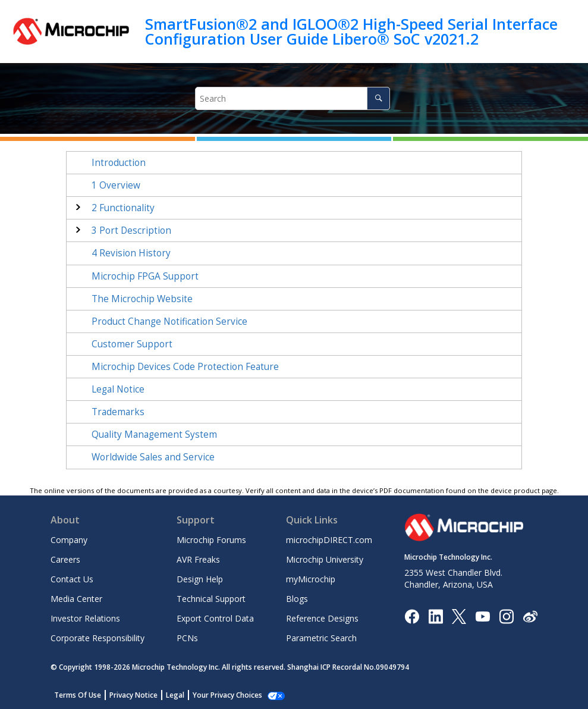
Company (69, 540)
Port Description (131, 230)
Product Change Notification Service (169, 321)
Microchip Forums (211, 540)
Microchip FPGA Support (145, 276)
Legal (175, 695)
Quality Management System (154, 435)
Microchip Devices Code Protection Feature (185, 367)
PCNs (187, 638)
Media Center (76, 599)
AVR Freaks (198, 559)
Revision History (131, 253)
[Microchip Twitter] (459, 615)
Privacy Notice (133, 695)
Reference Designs (322, 618)
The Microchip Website (142, 299)
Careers (65, 559)
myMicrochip (311, 579)
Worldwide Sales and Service (153, 457)
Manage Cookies (221, 695)
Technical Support (211, 599)
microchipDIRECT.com (329, 540)
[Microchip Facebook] (412, 615)
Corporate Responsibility (98, 638)
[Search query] (293, 98)
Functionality (123, 208)
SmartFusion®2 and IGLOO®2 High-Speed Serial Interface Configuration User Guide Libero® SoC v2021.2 (351, 31)
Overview (116, 185)
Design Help (200, 579)
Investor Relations (85, 618)
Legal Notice (118, 389)
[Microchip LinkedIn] (436, 615)
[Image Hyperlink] (482, 616)
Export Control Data (215, 618)
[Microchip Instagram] (506, 615)
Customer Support (132, 344)
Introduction (119, 163)
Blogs (297, 599)
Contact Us (72, 579)
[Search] (378, 98)
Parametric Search (321, 638)
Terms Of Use (78, 695)
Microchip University (325, 559)
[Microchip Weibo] (530, 616)
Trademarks (118, 412)
